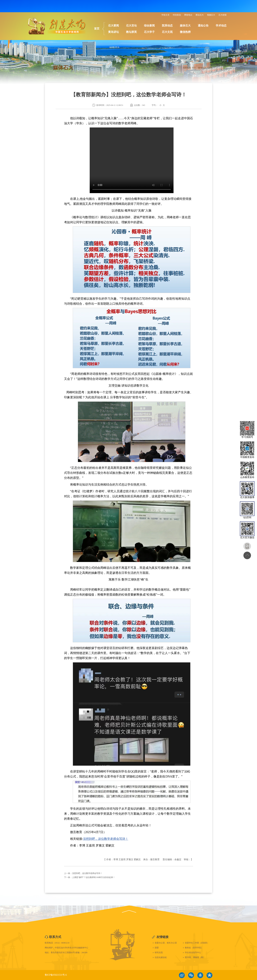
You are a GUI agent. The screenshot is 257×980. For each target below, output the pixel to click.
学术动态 (221, 26)
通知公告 (203, 26)
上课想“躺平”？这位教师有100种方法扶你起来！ (94, 877)
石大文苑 (167, 32)
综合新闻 (149, 26)
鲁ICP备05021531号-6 (56, 975)
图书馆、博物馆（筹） (195, 957)
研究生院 (159, 953)
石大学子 (149, 32)
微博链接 (182, 975)
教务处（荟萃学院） (194, 948)
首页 (97, 29)
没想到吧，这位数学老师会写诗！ (106, 839)
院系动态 (167, 26)
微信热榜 (185, 32)
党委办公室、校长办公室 (166, 943)
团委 (157, 948)
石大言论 (131, 26)
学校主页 (165, 15)
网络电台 (188, 15)
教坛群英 (131, 32)
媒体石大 (185, 26)
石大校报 (222, 15)
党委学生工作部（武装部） (197, 943)
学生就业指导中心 (193, 953)
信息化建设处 (161, 957)
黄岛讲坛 (113, 32)
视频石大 (211, 15)
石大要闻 (113, 26)
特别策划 (177, 15)
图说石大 (200, 15)
